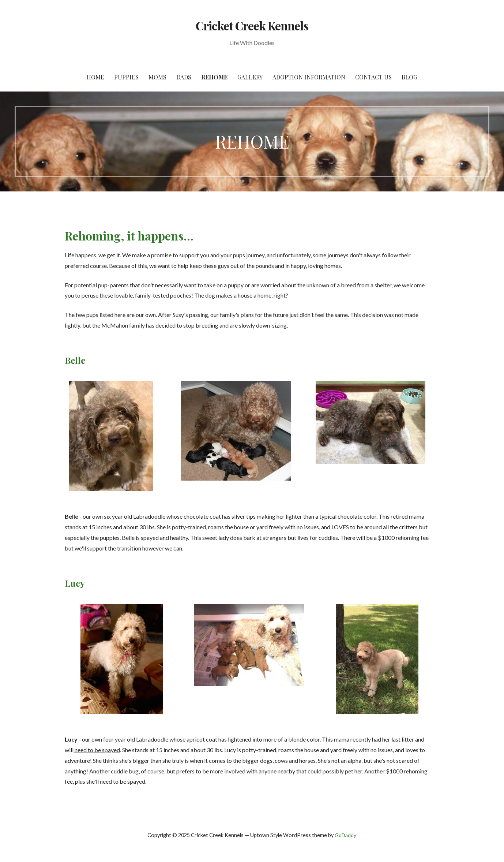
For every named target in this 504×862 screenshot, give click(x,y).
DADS (184, 77)
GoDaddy (345, 835)
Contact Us (373, 77)
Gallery (250, 77)
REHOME (214, 77)
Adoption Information (309, 77)
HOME (95, 77)
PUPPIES (126, 77)
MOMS (157, 77)
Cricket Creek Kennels (252, 25)
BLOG (409, 77)
